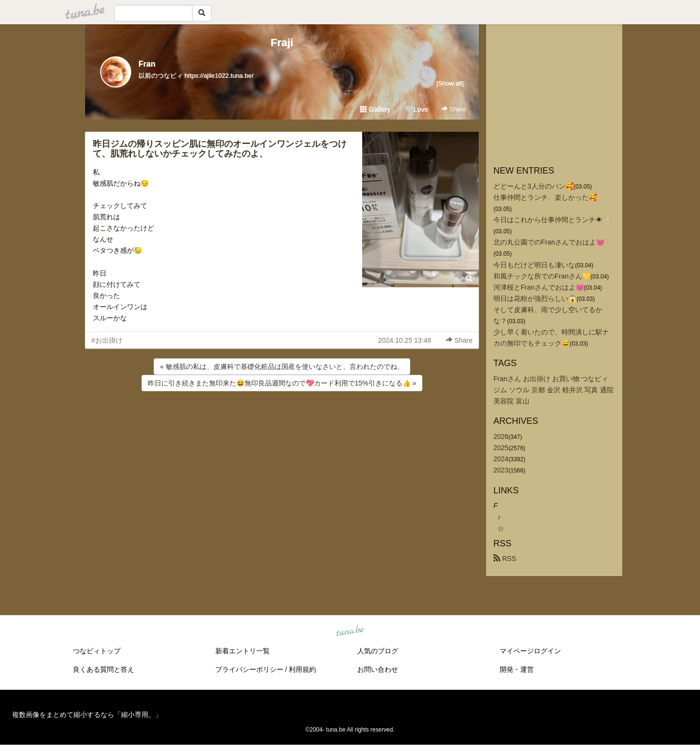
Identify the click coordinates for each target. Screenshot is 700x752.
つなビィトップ (97, 651)
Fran (147, 64)
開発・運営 (517, 669)
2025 (501, 448)
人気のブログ (378, 651)
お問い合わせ (378, 669)
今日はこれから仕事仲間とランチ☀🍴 (552, 220)
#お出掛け (107, 340)
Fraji (282, 43)
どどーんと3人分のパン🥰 (534, 186)
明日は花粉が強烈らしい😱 (535, 298)
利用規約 (302, 669)
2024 (501, 459)
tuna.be (350, 631)
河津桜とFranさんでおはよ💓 (539, 287)
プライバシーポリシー (249, 669)
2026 (501, 437)
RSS (505, 559)
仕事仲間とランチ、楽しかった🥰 (545, 197)
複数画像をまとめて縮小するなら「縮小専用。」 (87, 715)
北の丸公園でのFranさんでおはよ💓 (549, 242)
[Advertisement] (282, 420)
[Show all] (450, 83)
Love (417, 109)
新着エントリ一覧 (243, 651)
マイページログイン (530, 651)
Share (454, 109)
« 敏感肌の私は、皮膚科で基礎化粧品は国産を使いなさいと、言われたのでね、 (282, 367)
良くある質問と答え (104, 669)
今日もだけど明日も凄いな (534, 265)
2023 (501, 470)
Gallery (375, 109)
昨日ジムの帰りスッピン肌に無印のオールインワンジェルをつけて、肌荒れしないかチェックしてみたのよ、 (220, 149)
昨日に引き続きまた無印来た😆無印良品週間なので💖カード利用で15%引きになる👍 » (282, 383)
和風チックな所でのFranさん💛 (542, 276)
